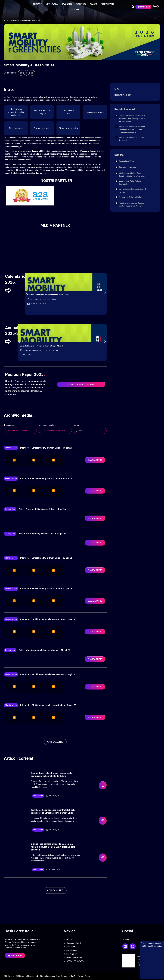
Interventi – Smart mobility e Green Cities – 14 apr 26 (46, 478)
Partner (75, 10)
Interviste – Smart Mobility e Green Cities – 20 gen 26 (46, 558)
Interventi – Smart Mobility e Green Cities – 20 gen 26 (46, 589)
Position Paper (108, 4)
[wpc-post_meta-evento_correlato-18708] (55, 431)
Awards (93, 4)
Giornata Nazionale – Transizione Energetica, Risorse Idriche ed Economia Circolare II (132, 129)
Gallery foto (10, 509)
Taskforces (14, 20)
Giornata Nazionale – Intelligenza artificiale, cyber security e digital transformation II (132, 119)
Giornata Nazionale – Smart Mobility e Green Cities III (49, 295)
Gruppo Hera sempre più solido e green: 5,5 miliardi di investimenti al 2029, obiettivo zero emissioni (53, 847)
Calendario (67, 4)
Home (6, 20)
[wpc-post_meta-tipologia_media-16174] (20, 431)
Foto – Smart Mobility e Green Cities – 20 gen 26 (42, 534)
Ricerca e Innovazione (127, 167)
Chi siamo (37, 4)
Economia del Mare (126, 161)
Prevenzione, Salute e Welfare (130, 197)
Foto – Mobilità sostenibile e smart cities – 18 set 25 (44, 650)
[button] (21, 73)
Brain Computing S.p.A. (66, 976)
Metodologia (52, 4)
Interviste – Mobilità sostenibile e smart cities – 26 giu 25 (48, 674)
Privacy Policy (84, 976)
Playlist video (11, 448)
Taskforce (81, 4)
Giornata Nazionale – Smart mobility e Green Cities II (41, 346)
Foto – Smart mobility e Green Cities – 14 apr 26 (42, 509)
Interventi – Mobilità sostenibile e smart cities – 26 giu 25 (48, 705)
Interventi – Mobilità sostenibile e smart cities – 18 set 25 (48, 619)
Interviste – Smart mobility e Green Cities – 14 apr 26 (46, 448)
